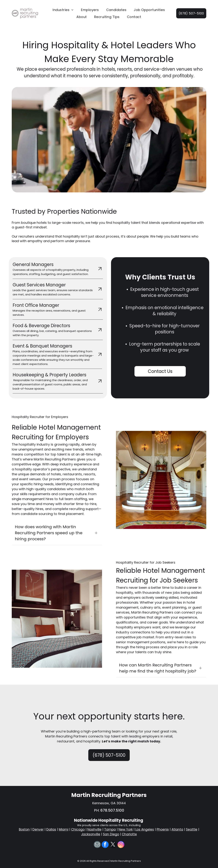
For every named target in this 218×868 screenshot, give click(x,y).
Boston (24, 829)
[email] (97, 845)
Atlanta (177, 829)
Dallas (51, 829)
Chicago (78, 829)
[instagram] (121, 845)
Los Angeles (145, 829)
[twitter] (113, 845)
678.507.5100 (112, 810)
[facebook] (105, 845)
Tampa (110, 829)
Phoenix (163, 829)
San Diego (111, 834)
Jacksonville (91, 834)
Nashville (94, 829)
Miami (64, 829)
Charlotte (129, 834)
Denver (38, 829)
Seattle (192, 829)
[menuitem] (63, 10)
